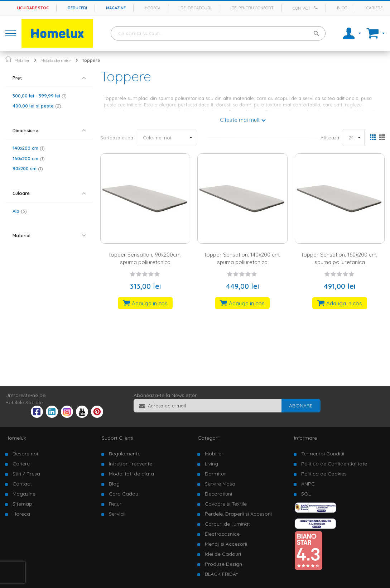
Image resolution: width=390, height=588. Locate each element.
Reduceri (77, 8)
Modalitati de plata (131, 474)
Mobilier (22, 60)
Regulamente (125, 454)
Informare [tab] (305, 438)
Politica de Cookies (324, 474)
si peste (37, 106)
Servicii (117, 514)
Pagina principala (8, 59)
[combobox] (218, 33)
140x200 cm (29, 148)
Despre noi (25, 454)
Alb (20, 211)
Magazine (116, 8)
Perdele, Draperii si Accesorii (238, 514)
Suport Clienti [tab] (117, 438)
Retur (115, 504)
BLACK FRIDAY (222, 574)
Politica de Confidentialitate (334, 464)
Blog (342, 8)
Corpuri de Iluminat (227, 524)
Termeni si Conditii (323, 454)
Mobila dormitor (56, 60)
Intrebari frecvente (131, 464)
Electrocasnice (222, 534)
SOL (306, 494)
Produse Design (223, 564)
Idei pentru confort (252, 8)
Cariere (374, 8)
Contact (302, 8)
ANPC (308, 484)
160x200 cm (29, 158)
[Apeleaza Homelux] (317, 8)
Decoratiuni (218, 494)
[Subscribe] (301, 406)
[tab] (49, 78)
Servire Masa (220, 484)
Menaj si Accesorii (226, 544)
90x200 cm (28, 168)
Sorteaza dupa (117, 138)
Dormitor (215, 474)
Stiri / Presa (26, 474)
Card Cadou (124, 494)
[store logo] (57, 33)
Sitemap (22, 504)
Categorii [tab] (209, 438)
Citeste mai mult (240, 120)
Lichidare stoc (33, 8)
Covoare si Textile (226, 504)
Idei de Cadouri (223, 554)
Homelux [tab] (16, 438)
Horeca (153, 8)
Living (211, 464)
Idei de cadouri (195, 8)
